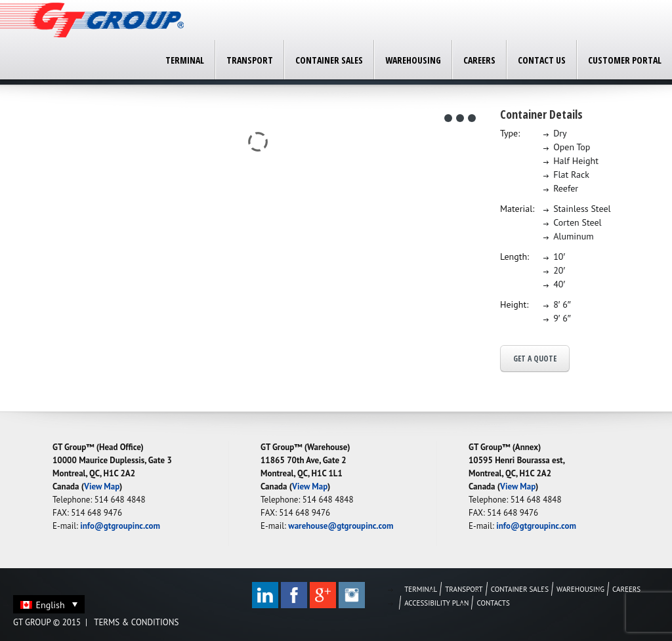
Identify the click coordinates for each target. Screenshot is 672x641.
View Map (102, 486)
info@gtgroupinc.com (120, 526)
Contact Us (542, 60)
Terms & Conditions (136, 622)
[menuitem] (49, 604)
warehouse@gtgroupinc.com (341, 526)
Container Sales (329, 60)
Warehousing (413, 60)
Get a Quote (535, 359)
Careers (479, 60)
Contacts (493, 603)
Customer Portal (625, 60)
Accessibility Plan (436, 603)
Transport (250, 60)
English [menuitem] (51, 605)
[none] (49, 604)
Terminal (185, 60)
